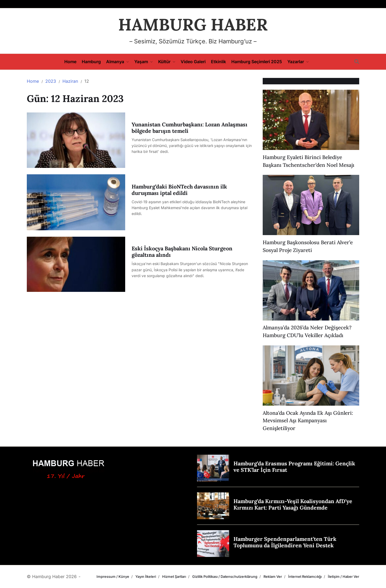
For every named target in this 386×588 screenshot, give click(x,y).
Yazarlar (298, 62)
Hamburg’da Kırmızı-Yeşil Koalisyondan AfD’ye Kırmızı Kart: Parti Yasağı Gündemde (293, 504)
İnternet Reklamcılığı (305, 576)
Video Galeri (193, 62)
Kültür (167, 62)
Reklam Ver (273, 576)
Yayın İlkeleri (146, 576)
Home (70, 62)
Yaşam (144, 62)
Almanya (118, 62)
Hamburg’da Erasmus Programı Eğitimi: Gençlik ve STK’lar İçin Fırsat (294, 467)
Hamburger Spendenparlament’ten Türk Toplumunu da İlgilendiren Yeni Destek (285, 542)
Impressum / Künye (113, 576)
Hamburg (91, 62)
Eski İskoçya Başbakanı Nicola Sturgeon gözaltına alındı (182, 252)
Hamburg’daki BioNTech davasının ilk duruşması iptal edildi (179, 190)
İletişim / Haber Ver (344, 576)
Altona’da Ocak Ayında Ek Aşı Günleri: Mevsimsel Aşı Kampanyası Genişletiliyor (308, 421)
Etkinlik (218, 62)
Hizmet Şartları (174, 576)
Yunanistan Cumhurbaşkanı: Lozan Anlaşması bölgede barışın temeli (190, 128)
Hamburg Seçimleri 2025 (257, 62)
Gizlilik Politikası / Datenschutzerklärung (225, 576)
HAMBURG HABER (193, 25)
